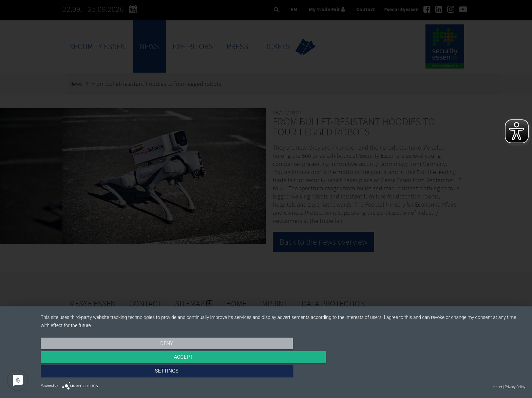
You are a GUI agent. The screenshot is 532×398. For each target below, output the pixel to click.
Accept (283, 373)
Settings (453, 373)
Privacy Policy (515, 387)
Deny (113, 373)
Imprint (497, 387)
